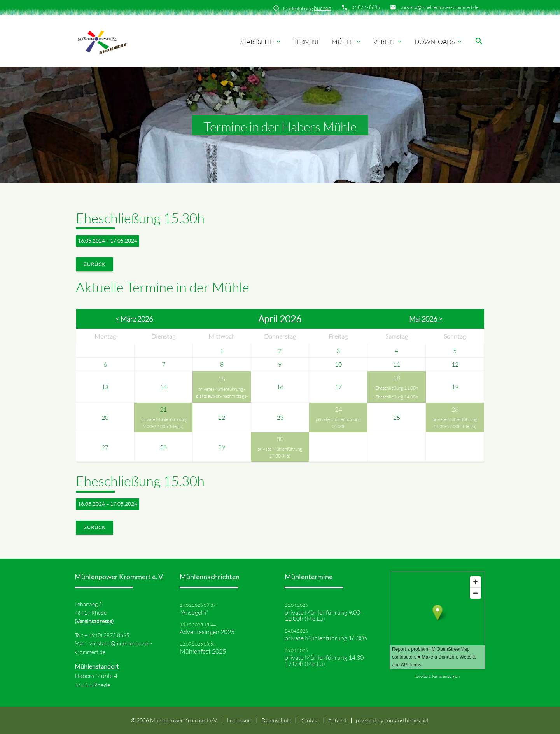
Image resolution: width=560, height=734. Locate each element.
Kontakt (310, 720)
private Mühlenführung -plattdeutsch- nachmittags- (222, 392)
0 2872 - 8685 (366, 7)
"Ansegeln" (194, 612)
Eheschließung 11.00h (397, 388)
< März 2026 (134, 319)
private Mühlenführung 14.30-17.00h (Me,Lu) (455, 423)
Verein (388, 42)
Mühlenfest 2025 (203, 651)
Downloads (439, 42)
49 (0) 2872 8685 (109, 635)
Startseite (261, 42)
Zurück (94, 264)
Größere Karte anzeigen (438, 676)
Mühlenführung (307, 8)
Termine (307, 42)
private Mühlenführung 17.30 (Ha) (280, 452)
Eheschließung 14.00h (397, 397)
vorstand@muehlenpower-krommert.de (439, 7)
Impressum (240, 720)
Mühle (347, 42)
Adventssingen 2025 (207, 632)
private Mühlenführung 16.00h (338, 423)
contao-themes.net (407, 720)
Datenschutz (276, 720)
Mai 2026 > (426, 319)
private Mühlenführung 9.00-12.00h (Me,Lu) (164, 423)
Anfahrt (338, 720)
